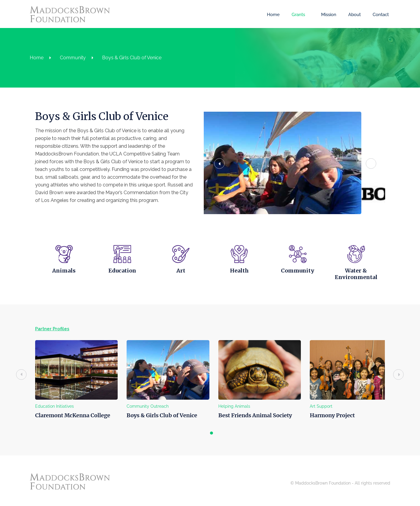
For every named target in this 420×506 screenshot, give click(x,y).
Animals (61, 269)
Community (74, 58)
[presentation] (17, 373)
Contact (379, 15)
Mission (327, 15)
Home (272, 15)
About (353, 15)
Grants (297, 15)
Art (180, 269)
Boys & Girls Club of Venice (133, 58)
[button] (226, 163)
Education (120, 269)
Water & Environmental (359, 272)
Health (240, 269)
